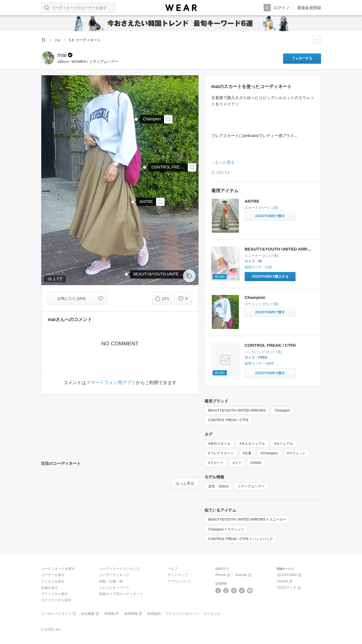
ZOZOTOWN (289, 575)
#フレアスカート (221, 453)
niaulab (285, 581)
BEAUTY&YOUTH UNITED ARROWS (281, 249)
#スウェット (297, 453)
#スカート (216, 463)
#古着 (247, 453)
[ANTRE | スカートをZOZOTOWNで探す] (270, 216)
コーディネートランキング (119, 569)
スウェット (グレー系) (261, 304)
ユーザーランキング (114, 575)
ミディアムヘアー (251, 486)
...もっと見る (223, 162)
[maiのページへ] (48, 58)
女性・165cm (218, 486)
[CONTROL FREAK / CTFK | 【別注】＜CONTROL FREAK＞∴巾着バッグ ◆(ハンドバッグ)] (172, 167)
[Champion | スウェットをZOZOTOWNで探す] (270, 312)
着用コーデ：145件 (259, 363)
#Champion (269, 453)
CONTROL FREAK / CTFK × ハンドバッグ (241, 539)
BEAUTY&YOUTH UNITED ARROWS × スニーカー (247, 519)
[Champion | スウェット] (156, 119)
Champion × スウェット (226, 529)
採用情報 (134, 614)
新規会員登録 (309, 8)
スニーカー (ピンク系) (261, 256)
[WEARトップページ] (44, 40)
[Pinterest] (250, 590)
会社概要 (91, 614)
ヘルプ (173, 569)
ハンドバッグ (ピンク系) (263, 352)
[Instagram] (226, 590)
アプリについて (179, 581)
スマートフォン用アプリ (111, 383)
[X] (218, 590)
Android (244, 575)
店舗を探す (49, 588)
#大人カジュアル (252, 444)
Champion (255, 297)
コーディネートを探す (58, 569)
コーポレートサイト (59, 614)
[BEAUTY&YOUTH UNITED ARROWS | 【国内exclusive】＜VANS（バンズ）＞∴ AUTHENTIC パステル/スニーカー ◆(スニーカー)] (163, 274)
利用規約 (154, 614)
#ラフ (237, 463)
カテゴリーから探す (56, 600)
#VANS (256, 463)
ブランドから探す (55, 594)
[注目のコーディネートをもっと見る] (185, 483)
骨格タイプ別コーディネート (121, 594)
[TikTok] (242, 590)
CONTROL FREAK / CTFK (270, 345)
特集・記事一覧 (111, 581)
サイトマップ (178, 575)
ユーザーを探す (53, 575)
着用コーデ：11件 (258, 267)
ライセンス (212, 614)
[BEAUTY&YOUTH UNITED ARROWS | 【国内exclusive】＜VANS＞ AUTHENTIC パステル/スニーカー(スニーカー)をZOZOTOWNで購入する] (270, 277)
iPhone (223, 575)
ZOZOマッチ (289, 588)
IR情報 (112, 614)
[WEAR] (181, 8)
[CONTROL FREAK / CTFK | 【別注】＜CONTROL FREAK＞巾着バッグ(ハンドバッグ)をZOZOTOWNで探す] (270, 373)
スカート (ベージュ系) (261, 208)
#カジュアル (284, 444)
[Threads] (234, 590)
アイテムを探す (53, 581)
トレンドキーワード (114, 588)
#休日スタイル (219, 444)
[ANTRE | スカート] (150, 202)
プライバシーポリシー (182, 614)
